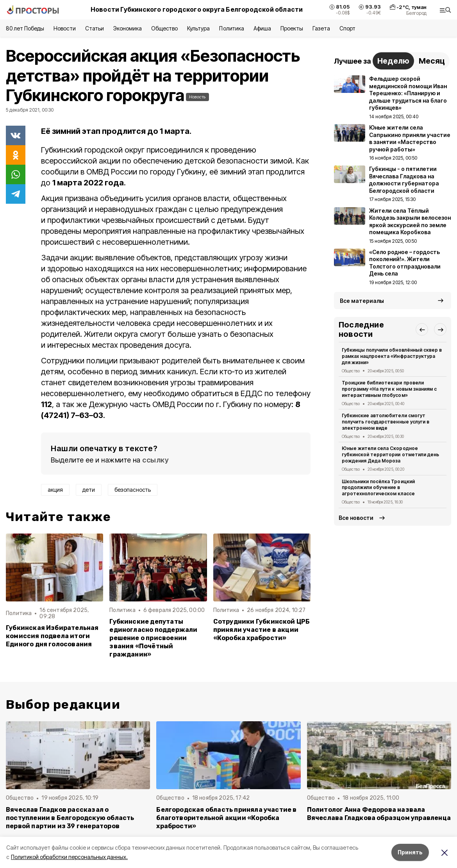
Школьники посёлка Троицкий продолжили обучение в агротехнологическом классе (378, 488)
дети (89, 490)
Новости (64, 28)
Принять (410, 852)
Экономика (128, 28)
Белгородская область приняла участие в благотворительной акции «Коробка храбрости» (226, 818)
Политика (231, 28)
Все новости (356, 518)
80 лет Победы (25, 28)
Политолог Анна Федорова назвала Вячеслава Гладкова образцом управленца (379, 814)
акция (55, 490)
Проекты (292, 28)
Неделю (393, 61)
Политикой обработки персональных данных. (69, 857)
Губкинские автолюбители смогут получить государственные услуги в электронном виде (386, 422)
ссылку (155, 460)
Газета (321, 28)
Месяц (432, 61)
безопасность (133, 490)
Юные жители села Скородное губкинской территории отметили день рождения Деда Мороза (390, 454)
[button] (422, 329)
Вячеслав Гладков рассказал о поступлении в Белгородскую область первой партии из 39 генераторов (70, 818)
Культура (198, 28)
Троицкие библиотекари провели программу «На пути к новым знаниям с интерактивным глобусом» (389, 389)
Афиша (262, 28)
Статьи (95, 28)
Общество (164, 28)
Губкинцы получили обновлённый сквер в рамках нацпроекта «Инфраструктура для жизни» (392, 356)
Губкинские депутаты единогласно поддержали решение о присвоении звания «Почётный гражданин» (153, 638)
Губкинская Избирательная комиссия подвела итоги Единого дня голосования (52, 636)
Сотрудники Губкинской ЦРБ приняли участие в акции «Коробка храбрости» (262, 630)
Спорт (347, 28)
